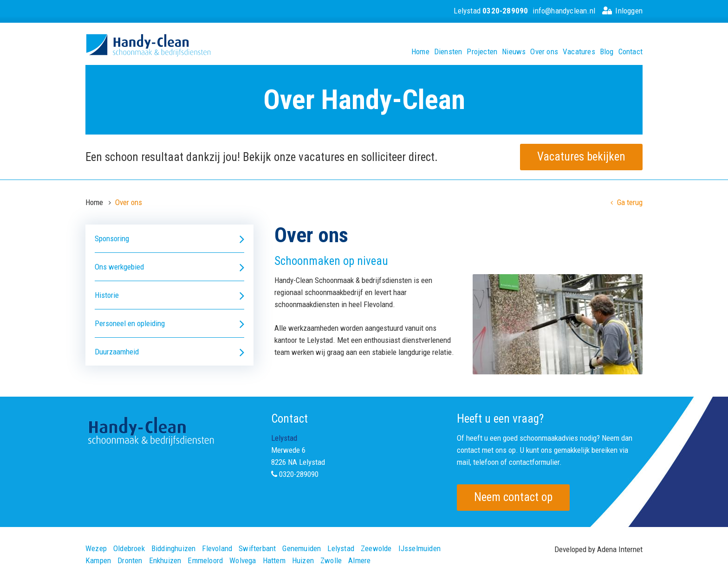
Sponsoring (169, 239)
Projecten (482, 52)
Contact (630, 52)
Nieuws (514, 52)
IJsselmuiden (419, 549)
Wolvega (243, 561)
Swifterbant (257, 549)
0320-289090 (299, 474)
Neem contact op (513, 497)
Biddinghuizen (174, 549)
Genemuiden (302, 549)
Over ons (544, 52)
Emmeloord (205, 561)
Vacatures (579, 52)
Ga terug (627, 202)
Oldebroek (129, 549)
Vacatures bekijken (581, 157)
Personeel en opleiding (169, 324)
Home (420, 52)
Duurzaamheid (169, 352)
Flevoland (217, 549)
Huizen (303, 561)
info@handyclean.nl (564, 11)
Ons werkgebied (169, 267)
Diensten (448, 52)
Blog (607, 52)
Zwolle (331, 561)
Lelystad (491, 11)
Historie (169, 295)
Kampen (98, 561)
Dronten (130, 561)
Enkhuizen (165, 561)
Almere (359, 561)
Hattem (274, 561)
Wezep (96, 549)
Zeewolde (376, 549)
